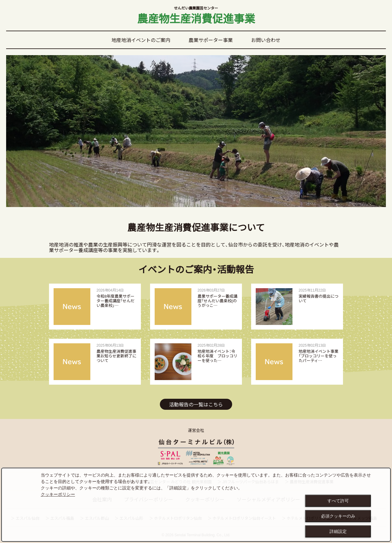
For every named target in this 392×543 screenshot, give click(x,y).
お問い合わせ (266, 40)
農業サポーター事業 (211, 40)
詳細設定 (338, 531)
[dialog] (196, 505)
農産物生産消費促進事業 (196, 16)
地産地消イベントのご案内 (141, 40)
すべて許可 (338, 501)
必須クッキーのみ (338, 516)
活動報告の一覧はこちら (196, 404)
